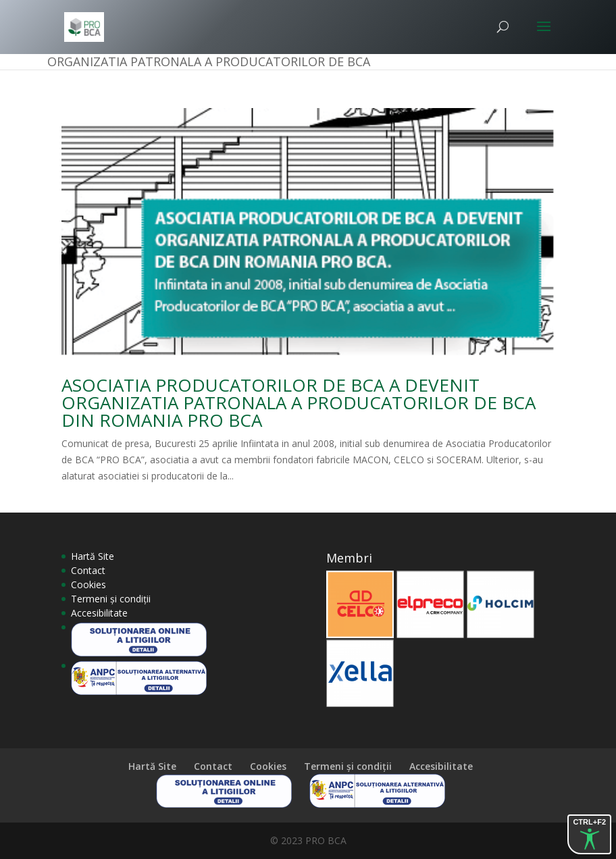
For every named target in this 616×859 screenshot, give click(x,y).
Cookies (88, 584)
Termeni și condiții (111, 599)
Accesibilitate (99, 613)
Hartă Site (93, 556)
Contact (88, 570)
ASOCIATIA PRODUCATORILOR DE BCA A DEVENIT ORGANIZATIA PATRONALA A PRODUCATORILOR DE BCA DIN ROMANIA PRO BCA (299, 402)
